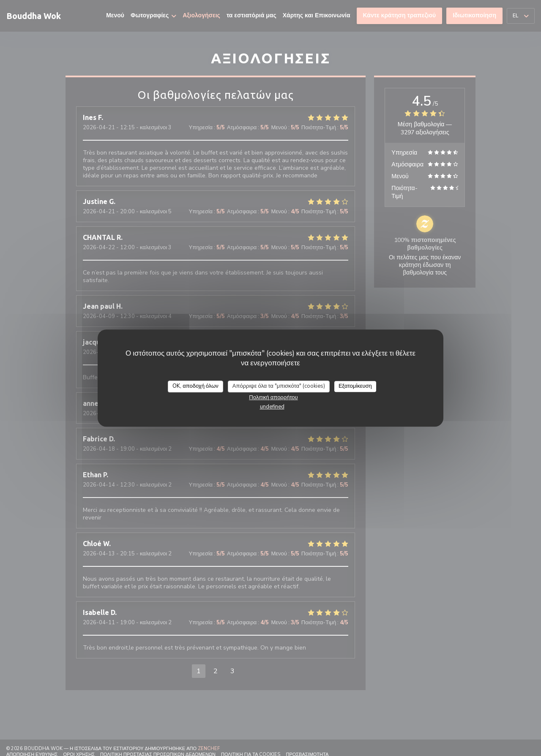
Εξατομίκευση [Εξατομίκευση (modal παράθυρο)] (355, 386)
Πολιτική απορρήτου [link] (273, 397)
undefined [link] (272, 407)
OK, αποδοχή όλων (195, 386)
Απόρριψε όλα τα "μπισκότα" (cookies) (279, 386)
